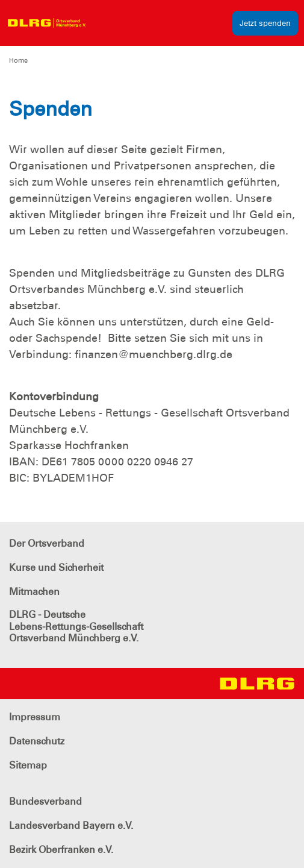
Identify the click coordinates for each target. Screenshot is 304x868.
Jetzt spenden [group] (265, 23)
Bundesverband (45, 801)
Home (18, 60)
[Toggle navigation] (104, 23)
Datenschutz (37, 741)
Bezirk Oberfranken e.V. (61, 850)
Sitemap (28, 765)
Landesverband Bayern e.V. (71, 826)
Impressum (35, 717)
